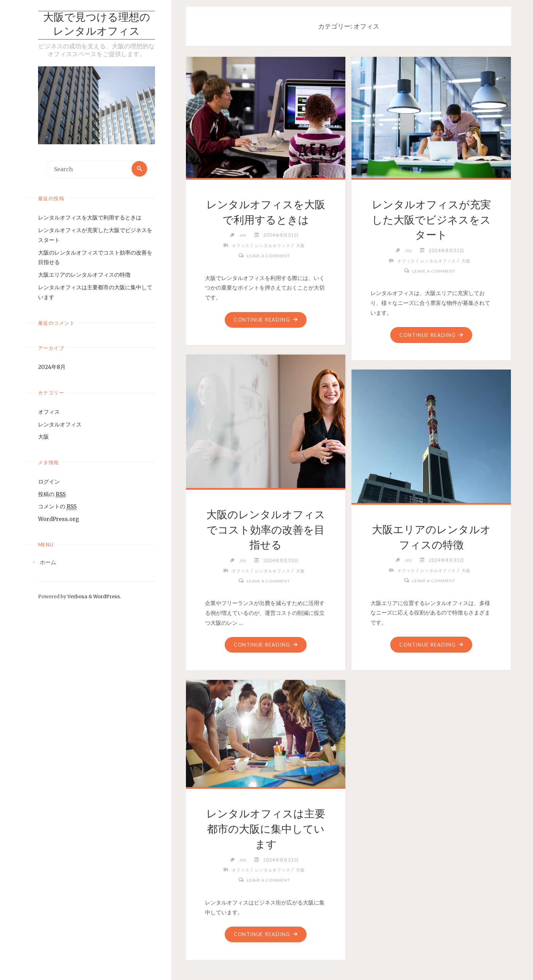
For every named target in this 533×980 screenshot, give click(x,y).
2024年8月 (52, 367)
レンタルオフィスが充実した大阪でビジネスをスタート (431, 220)
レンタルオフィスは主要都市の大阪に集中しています (266, 829)
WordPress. (107, 597)
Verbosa (77, 597)
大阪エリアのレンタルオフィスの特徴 (84, 275)
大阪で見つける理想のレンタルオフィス (97, 25)
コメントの (57, 507)
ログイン (49, 482)
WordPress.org (58, 520)
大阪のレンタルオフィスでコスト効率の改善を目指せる (266, 530)
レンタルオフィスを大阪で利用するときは (90, 218)
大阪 (44, 437)
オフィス (49, 412)
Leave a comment (268, 256)
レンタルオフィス (60, 425)
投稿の (52, 495)
